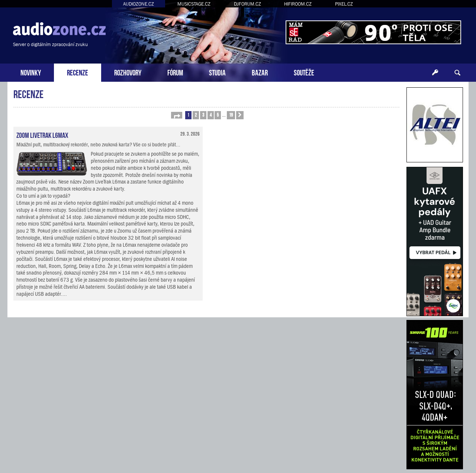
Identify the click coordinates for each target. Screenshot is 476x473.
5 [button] (218, 115)
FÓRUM (175, 72)
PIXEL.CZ (344, 4)
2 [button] (196, 115)
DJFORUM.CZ (247, 4)
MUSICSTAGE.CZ (194, 4)
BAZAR (260, 72)
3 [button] (203, 115)
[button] (177, 115)
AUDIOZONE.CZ (139, 4)
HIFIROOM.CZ (298, 4)
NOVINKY (31, 72)
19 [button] (231, 115)
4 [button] (211, 115)
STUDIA (217, 72)
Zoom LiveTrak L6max (42, 135)
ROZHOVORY (128, 72)
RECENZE (78, 72)
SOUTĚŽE (304, 72)
